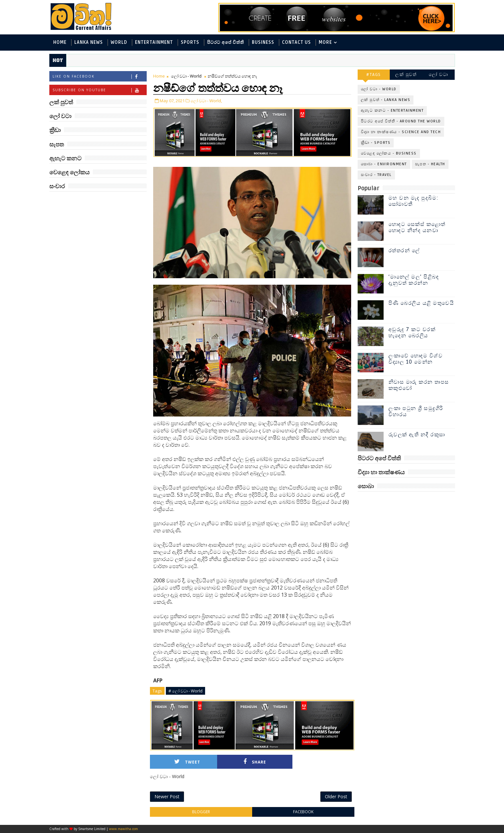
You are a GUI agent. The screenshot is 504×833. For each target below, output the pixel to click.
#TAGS (374, 75)
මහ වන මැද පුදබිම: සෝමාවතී (414, 201)
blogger (201, 812)
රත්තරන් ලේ (404, 251)
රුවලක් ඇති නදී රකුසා (417, 435)
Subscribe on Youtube (99, 90)
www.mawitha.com (123, 829)
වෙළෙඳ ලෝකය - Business (389, 153)
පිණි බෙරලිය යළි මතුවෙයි (421, 303)
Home (60, 42)
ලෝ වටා (438, 75)
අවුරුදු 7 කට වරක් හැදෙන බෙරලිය (412, 333)
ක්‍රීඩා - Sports (376, 143)
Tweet (187, 762)
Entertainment (154, 42)
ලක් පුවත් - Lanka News (386, 100)
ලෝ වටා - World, (206, 101)
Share (255, 762)
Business (263, 42)
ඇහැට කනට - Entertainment (392, 111)
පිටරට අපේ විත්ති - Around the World (401, 121)
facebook (303, 812)
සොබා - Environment (384, 164)
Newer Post (167, 796)
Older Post (336, 796)
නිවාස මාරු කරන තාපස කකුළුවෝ (419, 385)
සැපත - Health (430, 164)
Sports (190, 42)
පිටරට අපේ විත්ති (226, 42)
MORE (325, 42)
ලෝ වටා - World (186, 76)
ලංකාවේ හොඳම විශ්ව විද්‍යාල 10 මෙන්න (416, 359)
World (119, 42)
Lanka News (89, 42)
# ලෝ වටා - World (185, 691)
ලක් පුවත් (406, 75)
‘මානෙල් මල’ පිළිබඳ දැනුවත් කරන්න (414, 280)
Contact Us (296, 42)
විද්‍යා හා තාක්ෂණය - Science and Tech (401, 132)
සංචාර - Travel (376, 175)
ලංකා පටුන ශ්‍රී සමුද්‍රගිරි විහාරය (416, 411)
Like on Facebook (99, 76)
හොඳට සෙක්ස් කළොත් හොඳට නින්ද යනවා (417, 227)
